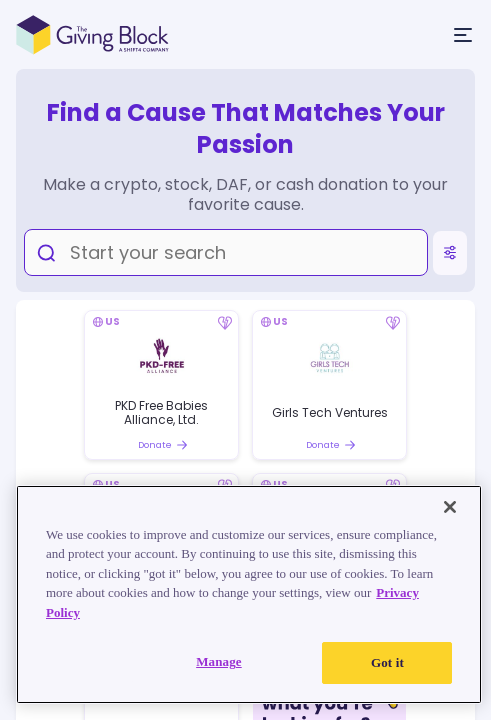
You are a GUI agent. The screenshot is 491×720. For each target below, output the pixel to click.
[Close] (450, 507)
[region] (249, 594)
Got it (387, 662)
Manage (219, 661)
